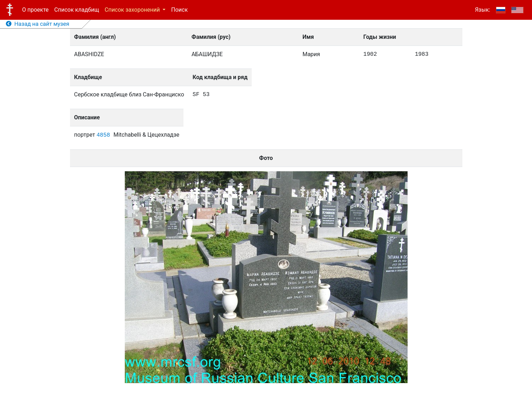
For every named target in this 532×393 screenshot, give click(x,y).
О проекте (36, 10)
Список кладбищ (77, 10)
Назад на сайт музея (38, 24)
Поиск (179, 10)
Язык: (482, 10)
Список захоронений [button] (133, 10)
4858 (103, 135)
